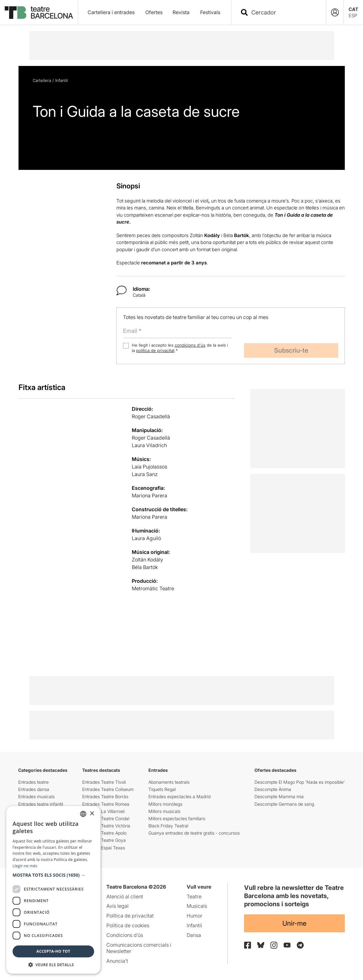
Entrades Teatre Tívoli (104, 782)
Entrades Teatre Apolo (104, 833)
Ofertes (154, 12)
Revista (181, 12)
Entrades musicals (36, 796)
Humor (195, 916)
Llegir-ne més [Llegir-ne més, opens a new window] (25, 866)
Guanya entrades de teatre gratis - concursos (194, 833)
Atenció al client (125, 896)
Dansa (194, 935)
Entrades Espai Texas (104, 848)
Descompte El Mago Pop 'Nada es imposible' (300, 782)
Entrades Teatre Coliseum (108, 789)
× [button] (92, 814)
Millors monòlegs (165, 804)
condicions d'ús (190, 345)
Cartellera (42, 80)
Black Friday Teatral (168, 826)
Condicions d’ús (125, 935)
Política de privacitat (130, 916)
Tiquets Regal (162, 789)
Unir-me (294, 923)
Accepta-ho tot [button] (53, 951)
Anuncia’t (117, 961)
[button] (53, 875)
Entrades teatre (33, 782)
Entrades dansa (34, 789)
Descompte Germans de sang (284, 804)
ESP (353, 16)
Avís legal (117, 906)
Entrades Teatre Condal (106, 818)
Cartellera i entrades (111, 12)
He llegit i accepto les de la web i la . (180, 348)
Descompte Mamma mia (279, 796)
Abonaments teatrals (169, 782)
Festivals (210, 12)
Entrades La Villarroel (103, 811)
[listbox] (83, 814)
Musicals (197, 906)
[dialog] (53, 890)
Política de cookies (128, 925)
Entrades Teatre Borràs (105, 796)
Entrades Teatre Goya (104, 840)
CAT (353, 9)
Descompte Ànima (273, 789)
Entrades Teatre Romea (106, 804)
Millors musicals (164, 811)
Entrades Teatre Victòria (106, 826)
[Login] (335, 12)
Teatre (194, 896)
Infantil (61, 80)
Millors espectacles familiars (177, 818)
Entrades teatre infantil (41, 804)
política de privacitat (155, 350)
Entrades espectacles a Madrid (179, 796)
